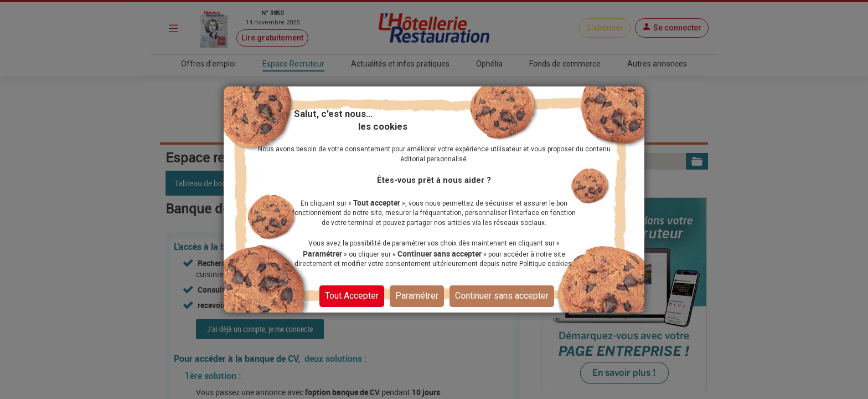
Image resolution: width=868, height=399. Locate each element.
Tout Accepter (352, 295)
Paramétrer (417, 295)
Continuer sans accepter (502, 295)
